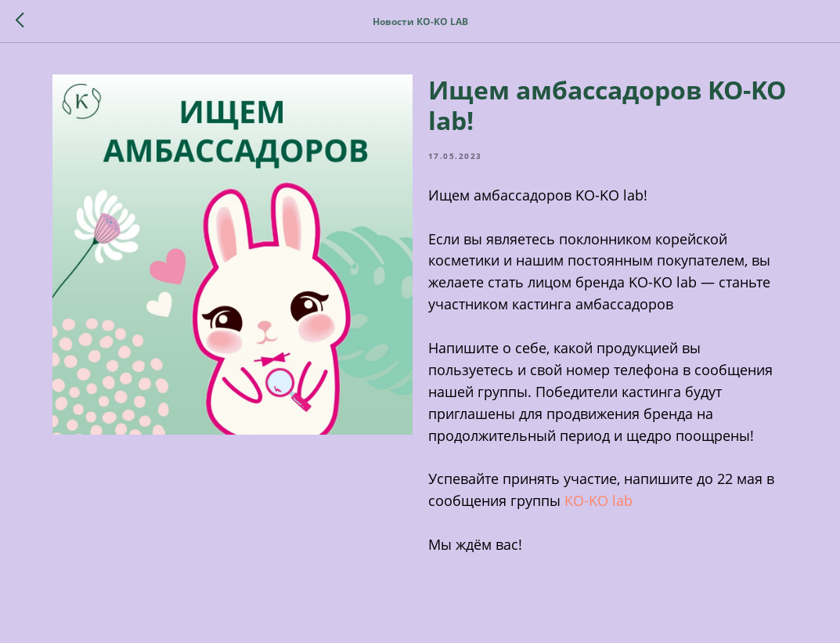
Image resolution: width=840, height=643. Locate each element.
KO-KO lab (598, 500)
